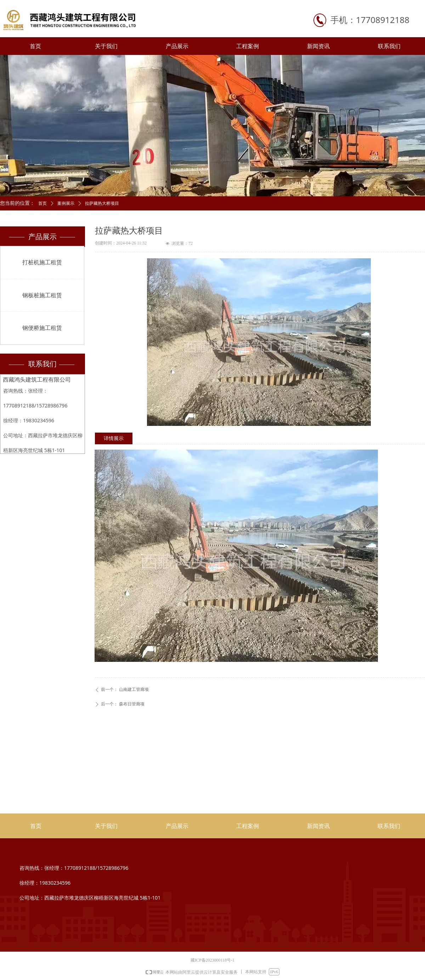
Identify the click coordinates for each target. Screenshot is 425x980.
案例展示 (66, 203)
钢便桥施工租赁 (42, 328)
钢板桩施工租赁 (42, 295)
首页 (42, 203)
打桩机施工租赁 (42, 262)
